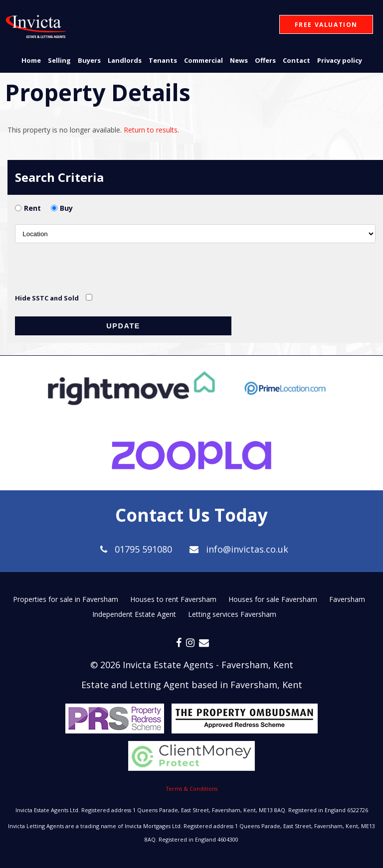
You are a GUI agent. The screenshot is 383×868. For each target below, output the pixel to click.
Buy (66, 208)
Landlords (125, 60)
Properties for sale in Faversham (66, 599)
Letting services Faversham (232, 614)
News (239, 60)
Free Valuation (326, 25)
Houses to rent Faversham (173, 599)
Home (31, 60)
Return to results (151, 130)
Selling (59, 60)
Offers (265, 60)
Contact (296, 60)
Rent (32, 208)
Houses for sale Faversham (273, 599)
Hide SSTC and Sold (47, 298)
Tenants (163, 60)
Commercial (203, 60)
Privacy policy (340, 60)
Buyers (89, 60)
